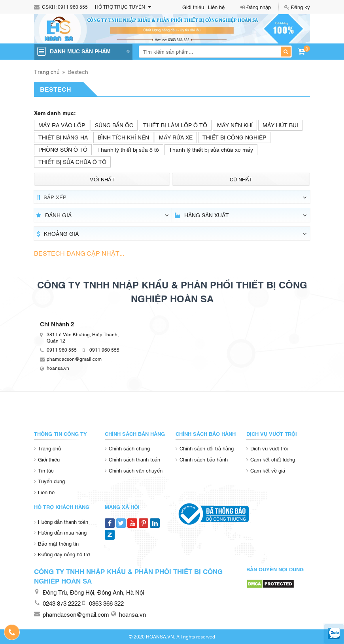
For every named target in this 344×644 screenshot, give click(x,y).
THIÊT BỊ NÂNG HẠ (63, 137)
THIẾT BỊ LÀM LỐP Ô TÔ (175, 125)
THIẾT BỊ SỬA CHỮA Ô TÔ (72, 161)
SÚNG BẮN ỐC (114, 125)
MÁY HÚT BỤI (280, 125)
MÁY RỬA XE (176, 137)
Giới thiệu (193, 7)
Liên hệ (216, 7)
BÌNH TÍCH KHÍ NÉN (123, 137)
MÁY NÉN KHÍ (235, 125)
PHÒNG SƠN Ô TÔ (63, 149)
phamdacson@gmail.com (74, 359)
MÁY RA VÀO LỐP (62, 125)
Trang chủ (47, 71)
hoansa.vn (58, 368)
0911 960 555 (73, 7)
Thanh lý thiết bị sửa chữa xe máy (211, 149)
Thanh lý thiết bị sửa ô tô (128, 149)
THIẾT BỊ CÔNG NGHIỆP (234, 137)
